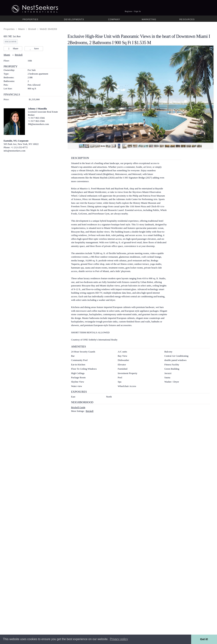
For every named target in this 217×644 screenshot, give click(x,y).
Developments (74, 19)
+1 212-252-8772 (19, 147)
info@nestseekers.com (15, 151)
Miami (22, 29)
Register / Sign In (133, 11)
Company (114, 19)
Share (13, 48)
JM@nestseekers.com (38, 124)
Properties (30, 19)
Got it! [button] (204, 639)
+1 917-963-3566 (36, 118)
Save (34, 48)
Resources (187, 19)
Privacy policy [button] (119, 639)
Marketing (149, 19)
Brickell (32, 29)
